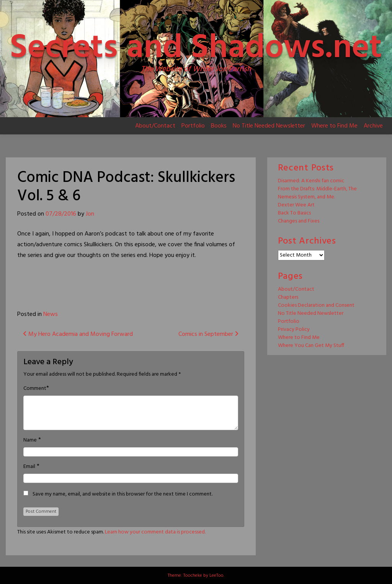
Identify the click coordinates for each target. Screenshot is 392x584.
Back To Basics (294, 213)
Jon (90, 214)
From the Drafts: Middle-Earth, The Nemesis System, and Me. (317, 193)
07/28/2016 (61, 214)
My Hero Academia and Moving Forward (78, 334)
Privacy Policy (294, 330)
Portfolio (193, 126)
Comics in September (208, 334)
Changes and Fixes (299, 221)
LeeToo (216, 576)
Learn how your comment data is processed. (155, 532)
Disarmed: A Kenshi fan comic (311, 181)
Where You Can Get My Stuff (311, 346)
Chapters (288, 297)
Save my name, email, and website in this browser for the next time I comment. (122, 494)
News (51, 314)
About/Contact (155, 126)
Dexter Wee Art (296, 205)
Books (219, 126)
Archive (373, 126)
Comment (35, 389)
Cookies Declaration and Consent (316, 305)
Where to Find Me (334, 126)
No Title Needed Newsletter (269, 126)
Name (30, 440)
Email (29, 467)
